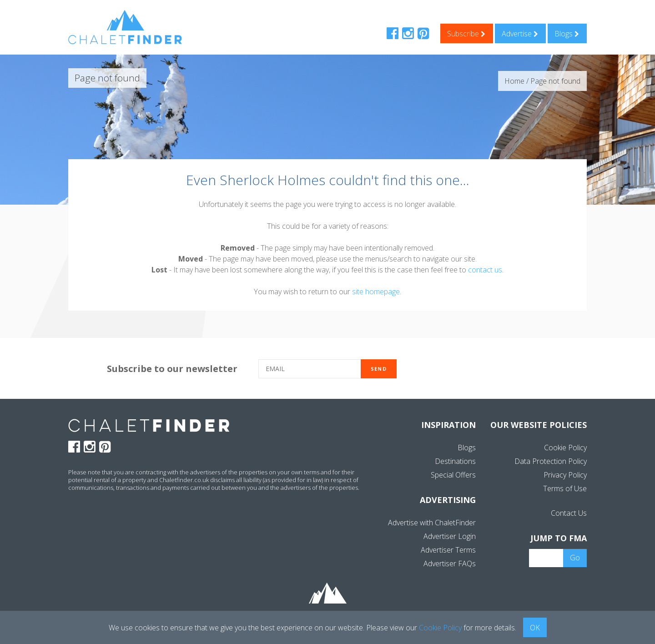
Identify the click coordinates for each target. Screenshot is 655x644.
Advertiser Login (450, 536)
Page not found (555, 81)
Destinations (455, 461)
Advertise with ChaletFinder (432, 523)
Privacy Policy (565, 475)
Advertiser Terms (448, 550)
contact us (485, 270)
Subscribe (466, 34)
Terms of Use (565, 488)
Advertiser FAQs (450, 563)
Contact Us (569, 513)
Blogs (567, 34)
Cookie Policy (565, 448)
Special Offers (453, 475)
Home (514, 81)
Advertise (520, 34)
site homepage (376, 292)
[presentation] (486, 369)
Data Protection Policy (551, 461)
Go (575, 558)
